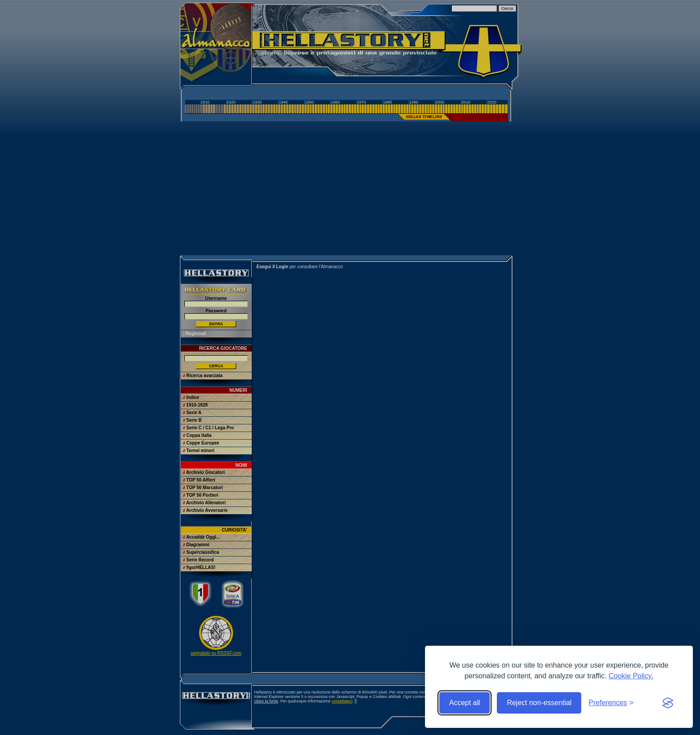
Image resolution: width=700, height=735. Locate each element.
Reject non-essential (539, 703)
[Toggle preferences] (611, 703)
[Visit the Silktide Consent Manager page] (668, 703)
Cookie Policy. (631, 676)
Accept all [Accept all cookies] (465, 703)
